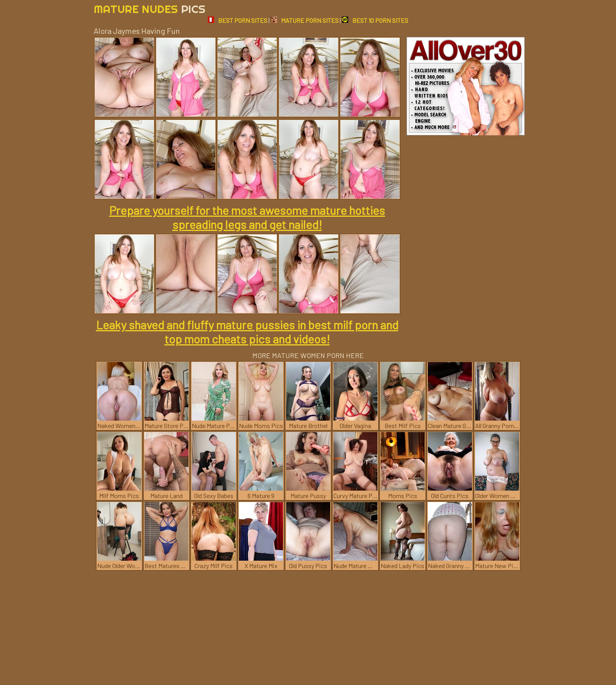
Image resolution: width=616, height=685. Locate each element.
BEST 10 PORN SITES (375, 20)
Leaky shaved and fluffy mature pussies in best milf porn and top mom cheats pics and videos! (247, 332)
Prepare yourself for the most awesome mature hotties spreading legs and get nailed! (247, 217)
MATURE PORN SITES (305, 20)
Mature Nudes (150, 9)
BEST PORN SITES (238, 20)
